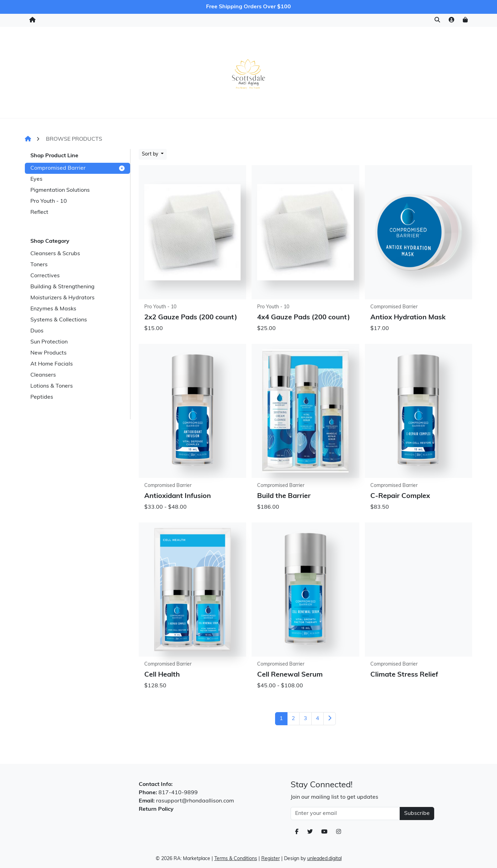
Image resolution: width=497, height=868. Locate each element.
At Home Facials (52, 364)
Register (271, 859)
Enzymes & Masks (53, 309)
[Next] (330, 719)
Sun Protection (49, 342)
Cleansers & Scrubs (55, 254)
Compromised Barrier (77, 168)
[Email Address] (345, 814)
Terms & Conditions (236, 859)
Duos (37, 331)
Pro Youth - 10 (49, 201)
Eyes (36, 179)
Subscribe (417, 814)
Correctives (45, 276)
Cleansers (43, 375)
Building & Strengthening (62, 287)
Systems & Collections (59, 320)
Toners (39, 265)
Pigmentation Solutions (60, 190)
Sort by (151, 154)
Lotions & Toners (52, 386)
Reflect (39, 212)
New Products (48, 353)
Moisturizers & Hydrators (62, 298)
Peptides (42, 397)
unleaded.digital (324, 859)
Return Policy (156, 809)
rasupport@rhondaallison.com (195, 801)
